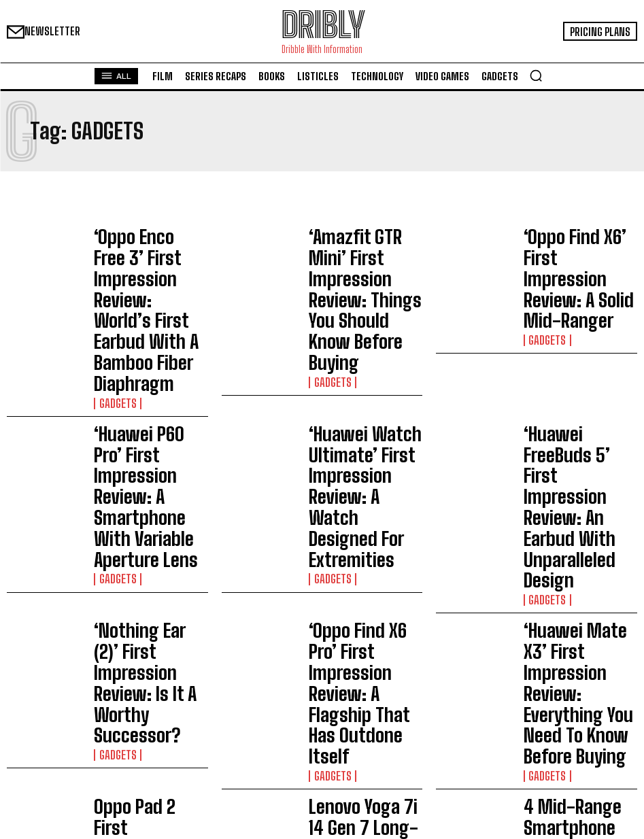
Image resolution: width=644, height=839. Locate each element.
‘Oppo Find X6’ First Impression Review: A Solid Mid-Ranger (571, 252)
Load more (322, 573)
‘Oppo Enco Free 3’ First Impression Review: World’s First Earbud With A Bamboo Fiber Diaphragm (146, 256)
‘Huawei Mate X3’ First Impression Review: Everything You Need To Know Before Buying (575, 418)
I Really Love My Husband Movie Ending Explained (308, 737)
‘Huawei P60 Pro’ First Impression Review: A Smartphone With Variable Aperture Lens (144, 339)
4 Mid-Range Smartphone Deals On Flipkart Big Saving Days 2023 (577, 496)
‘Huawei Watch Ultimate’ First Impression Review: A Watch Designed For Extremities (365, 339)
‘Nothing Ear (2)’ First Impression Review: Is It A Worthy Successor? (150, 417)
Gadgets (114, 294)
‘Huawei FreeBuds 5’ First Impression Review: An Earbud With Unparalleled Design (579, 339)
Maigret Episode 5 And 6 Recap (290, 763)
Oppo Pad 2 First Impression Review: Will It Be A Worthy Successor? (147, 496)
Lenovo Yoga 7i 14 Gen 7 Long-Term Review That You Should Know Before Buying (362, 496)
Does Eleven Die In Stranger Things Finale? (315, 783)
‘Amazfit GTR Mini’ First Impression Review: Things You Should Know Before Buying (362, 252)
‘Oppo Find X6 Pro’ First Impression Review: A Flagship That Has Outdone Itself (359, 418)
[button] (536, 75)
